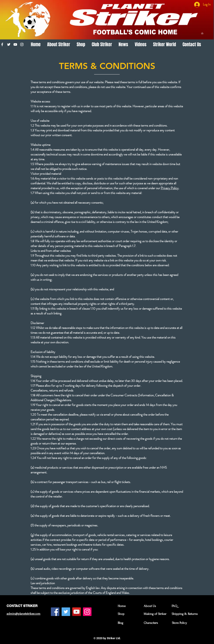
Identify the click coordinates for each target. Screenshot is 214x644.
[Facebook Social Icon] (55, 612)
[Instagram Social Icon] (87, 612)
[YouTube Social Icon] (77, 612)
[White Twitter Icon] (9, 44)
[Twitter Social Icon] (66, 612)
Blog (120, 623)
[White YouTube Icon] (15, 44)
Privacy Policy (170, 188)
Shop (121, 614)
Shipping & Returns (185, 614)
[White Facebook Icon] (2, 44)
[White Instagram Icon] (22, 44)
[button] (204, 33)
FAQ (174, 606)
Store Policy (179, 623)
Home (122, 606)
